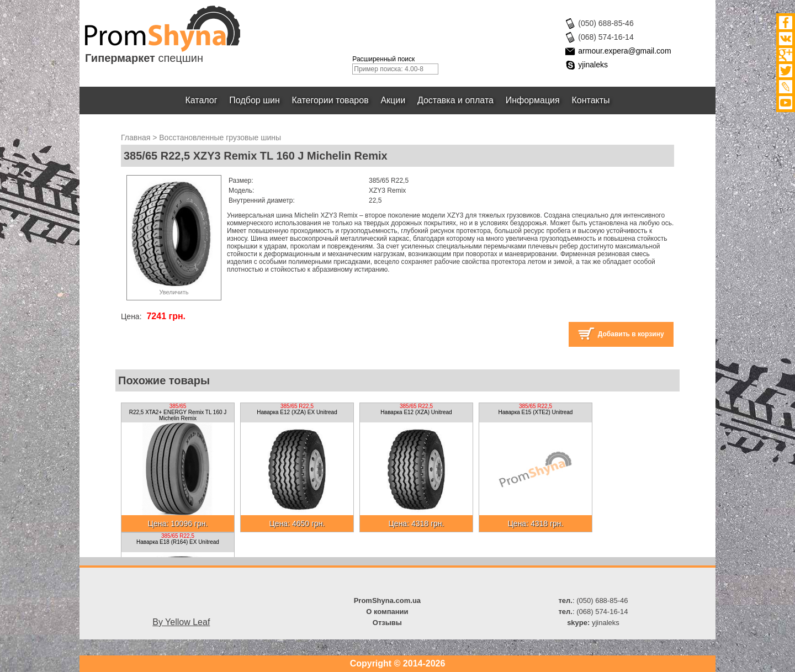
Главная (136, 137)
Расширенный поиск (383, 59)
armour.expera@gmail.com (624, 51)
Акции (393, 100)
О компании (387, 612)
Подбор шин (254, 100)
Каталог (202, 100)
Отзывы (387, 623)
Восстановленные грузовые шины (220, 137)
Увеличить (174, 292)
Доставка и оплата (455, 100)
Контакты (591, 100)
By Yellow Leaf (181, 622)
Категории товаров (330, 100)
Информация (533, 100)
